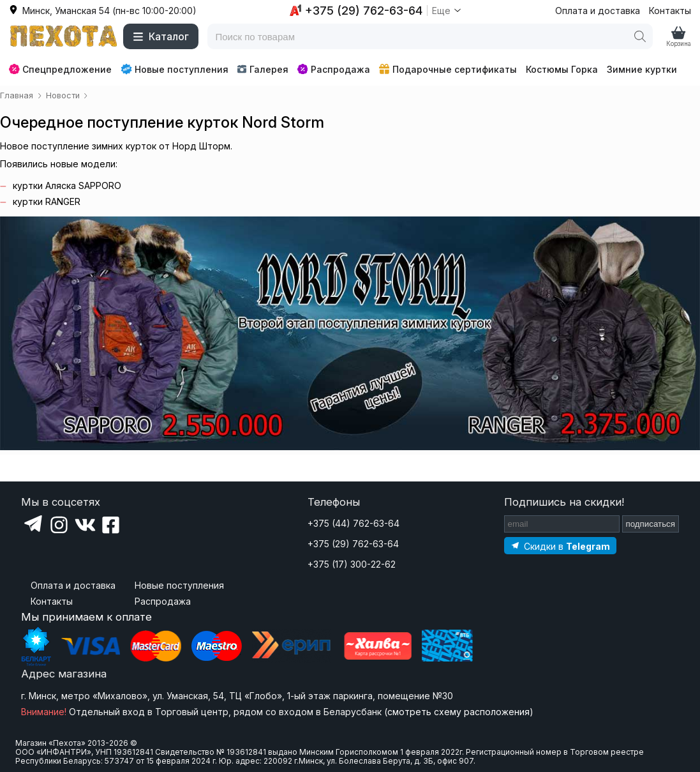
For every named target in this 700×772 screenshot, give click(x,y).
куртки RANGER (47, 201)
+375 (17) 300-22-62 (352, 564)
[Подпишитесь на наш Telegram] (560, 546)
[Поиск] (640, 36)
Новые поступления (175, 69)
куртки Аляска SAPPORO (67, 185)
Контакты (670, 11)
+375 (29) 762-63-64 (353, 544)
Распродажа (334, 69)
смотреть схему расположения (458, 712)
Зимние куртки (642, 69)
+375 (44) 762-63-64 (354, 523)
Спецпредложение (60, 69)
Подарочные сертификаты (448, 69)
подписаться (651, 524)
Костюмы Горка (562, 69)
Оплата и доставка (598, 11)
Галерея (263, 69)
